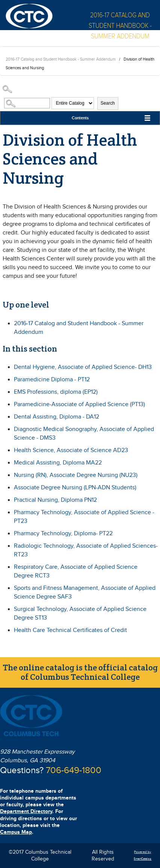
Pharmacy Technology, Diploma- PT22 (63, 534)
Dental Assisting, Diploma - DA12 (57, 417)
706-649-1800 (74, 771)
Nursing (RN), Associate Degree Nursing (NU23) (76, 475)
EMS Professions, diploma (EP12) (56, 392)
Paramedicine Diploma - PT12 (52, 380)
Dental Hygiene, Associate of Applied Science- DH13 (83, 367)
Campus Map (16, 832)
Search (108, 103)
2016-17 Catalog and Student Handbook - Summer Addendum (61, 59)
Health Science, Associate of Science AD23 (71, 450)
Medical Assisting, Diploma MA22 (58, 463)
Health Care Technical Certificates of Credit (70, 630)
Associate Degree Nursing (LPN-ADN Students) (75, 488)
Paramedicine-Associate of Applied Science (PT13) (79, 404)
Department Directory (26, 811)
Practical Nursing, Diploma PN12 (55, 500)
